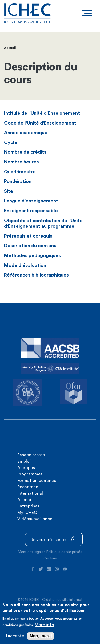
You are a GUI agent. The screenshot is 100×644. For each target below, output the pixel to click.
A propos (26, 468)
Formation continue (37, 481)
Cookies (50, 558)
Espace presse (31, 455)
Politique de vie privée (64, 552)
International (30, 493)
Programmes (30, 474)
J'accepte (14, 636)
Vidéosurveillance (35, 519)
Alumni (24, 500)
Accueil (10, 48)
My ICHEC (27, 513)
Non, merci (41, 636)
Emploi (24, 461)
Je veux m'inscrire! (54, 539)
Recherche (28, 487)
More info (44, 625)
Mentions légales (32, 552)
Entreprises (28, 506)
